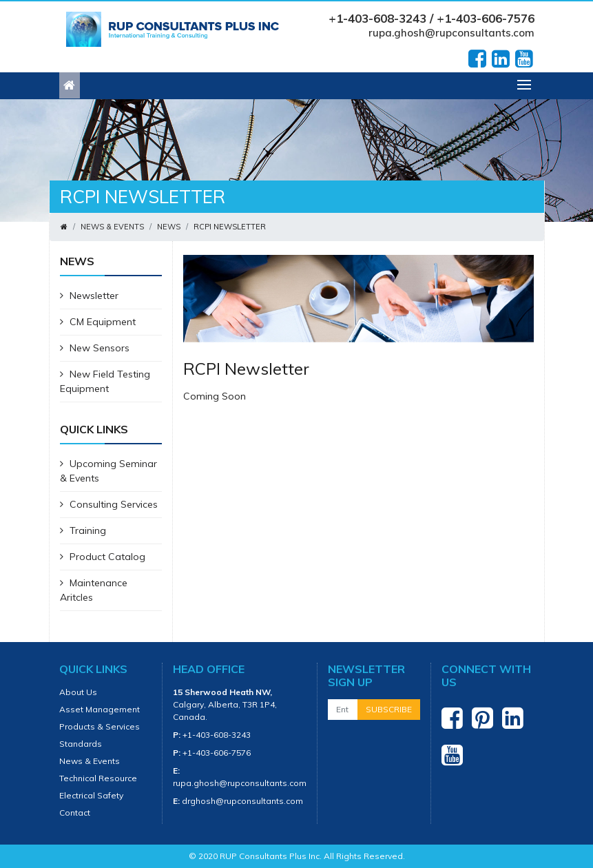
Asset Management (100, 709)
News (169, 227)
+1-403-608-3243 (217, 735)
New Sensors (95, 348)
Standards (81, 744)
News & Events (112, 227)
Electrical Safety (91, 795)
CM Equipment (98, 322)
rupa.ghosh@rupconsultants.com (451, 33)
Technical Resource (98, 778)
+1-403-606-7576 (217, 753)
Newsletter (89, 296)
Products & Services (100, 726)
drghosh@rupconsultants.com (242, 801)
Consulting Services (109, 504)
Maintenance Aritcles (94, 590)
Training (83, 530)
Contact (75, 813)
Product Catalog (103, 557)
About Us (78, 692)
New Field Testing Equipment (105, 381)
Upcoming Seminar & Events (108, 471)
